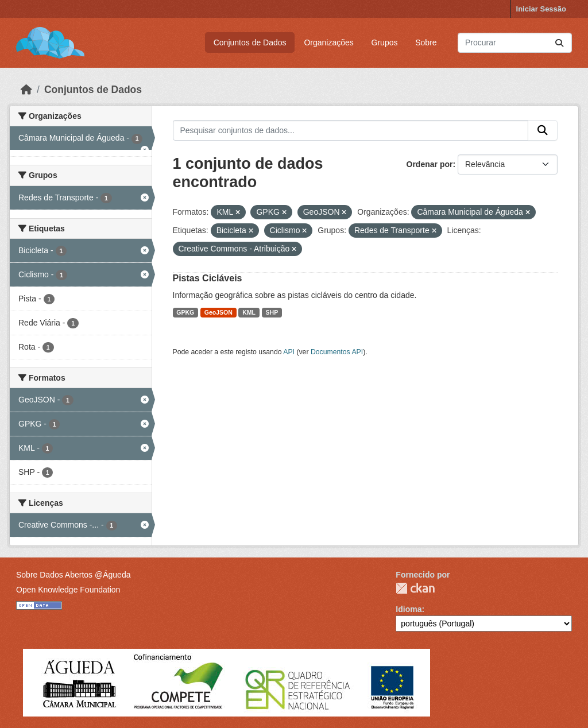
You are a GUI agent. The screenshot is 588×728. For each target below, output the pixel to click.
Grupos (385, 42)
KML (249, 312)
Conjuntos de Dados (250, 42)
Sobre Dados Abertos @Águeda (73, 575)
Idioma (409, 609)
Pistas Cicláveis (208, 278)
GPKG (185, 312)
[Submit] (559, 43)
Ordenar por (430, 164)
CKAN (415, 588)
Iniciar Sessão (541, 9)
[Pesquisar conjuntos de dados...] (515, 43)
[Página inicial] (26, 90)
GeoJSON (218, 312)
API (289, 352)
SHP (272, 312)
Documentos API (337, 352)
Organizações (328, 42)
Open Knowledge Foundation (68, 590)
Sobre (426, 42)
